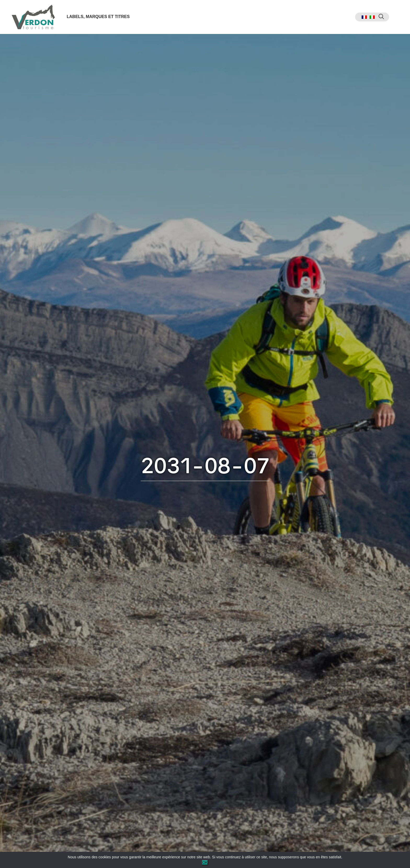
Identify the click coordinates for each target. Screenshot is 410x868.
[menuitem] (364, 17)
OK (205, 863)
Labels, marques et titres (98, 17)
